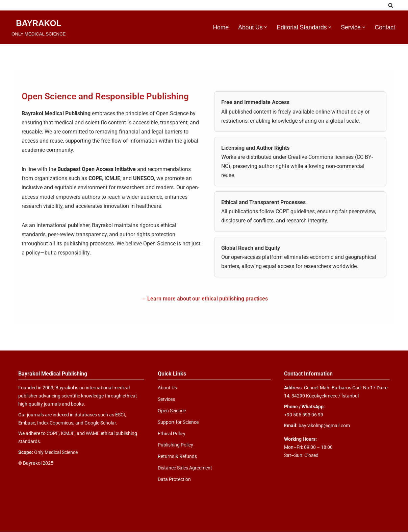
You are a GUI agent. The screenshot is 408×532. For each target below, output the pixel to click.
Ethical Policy (172, 434)
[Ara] (391, 5)
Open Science (172, 411)
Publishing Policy (175, 445)
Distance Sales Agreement (185, 468)
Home (220, 27)
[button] (266, 27)
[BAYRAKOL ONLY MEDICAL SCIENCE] (39, 27)
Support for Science (178, 422)
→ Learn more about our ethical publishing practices (204, 299)
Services (166, 400)
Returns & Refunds (177, 457)
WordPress (42, 514)
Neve (18, 514)
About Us (167, 388)
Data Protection (174, 480)
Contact (385, 27)
